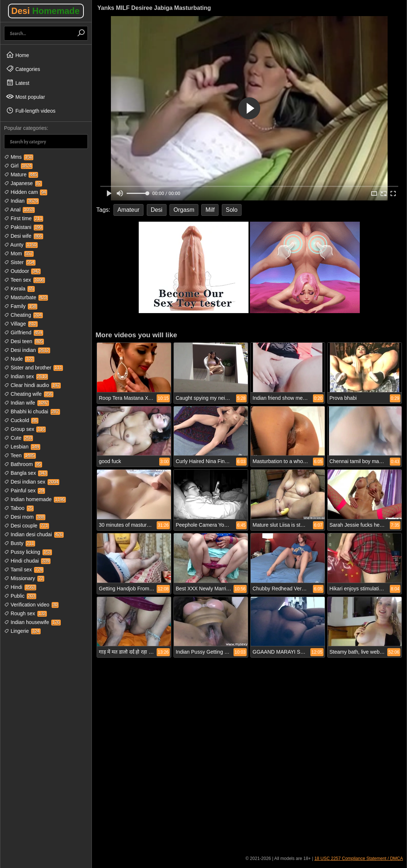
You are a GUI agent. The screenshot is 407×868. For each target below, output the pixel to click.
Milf (210, 210)
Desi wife (24, 236)
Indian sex (26, 376)
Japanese (23, 183)
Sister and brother (33, 368)
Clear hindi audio (32, 385)
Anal (19, 210)
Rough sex (25, 613)
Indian (21, 201)
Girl (18, 166)
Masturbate (26, 297)
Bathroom (23, 464)
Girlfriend (24, 332)
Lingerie (22, 631)
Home (17, 55)
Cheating (23, 315)
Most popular (25, 97)
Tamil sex (24, 570)
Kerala (19, 289)
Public (20, 596)
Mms (19, 157)
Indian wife (27, 403)
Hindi (20, 587)
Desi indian (27, 350)
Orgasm (184, 210)
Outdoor (22, 271)
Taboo (19, 508)
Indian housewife (32, 622)
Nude (19, 359)
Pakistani (24, 227)
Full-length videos (31, 110)
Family (21, 306)
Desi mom (25, 517)
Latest (18, 83)
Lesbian (22, 447)
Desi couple (27, 526)
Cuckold (21, 420)
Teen (20, 455)
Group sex (25, 429)
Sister (20, 262)
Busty (20, 543)
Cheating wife (29, 394)
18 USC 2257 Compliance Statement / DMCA (359, 858)
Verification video (31, 605)
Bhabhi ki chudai (32, 412)
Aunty (21, 245)
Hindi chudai (27, 561)
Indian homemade (35, 499)
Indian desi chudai (34, 534)
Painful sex (25, 491)
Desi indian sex (32, 482)
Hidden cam (26, 192)
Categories (23, 69)
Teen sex (25, 280)
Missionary (24, 578)
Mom (19, 253)
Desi (46, 11)
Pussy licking (28, 552)
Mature (21, 174)
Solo (232, 210)
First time (24, 218)
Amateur (128, 210)
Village (21, 324)
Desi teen (24, 341)
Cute (18, 438)
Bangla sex (26, 473)
